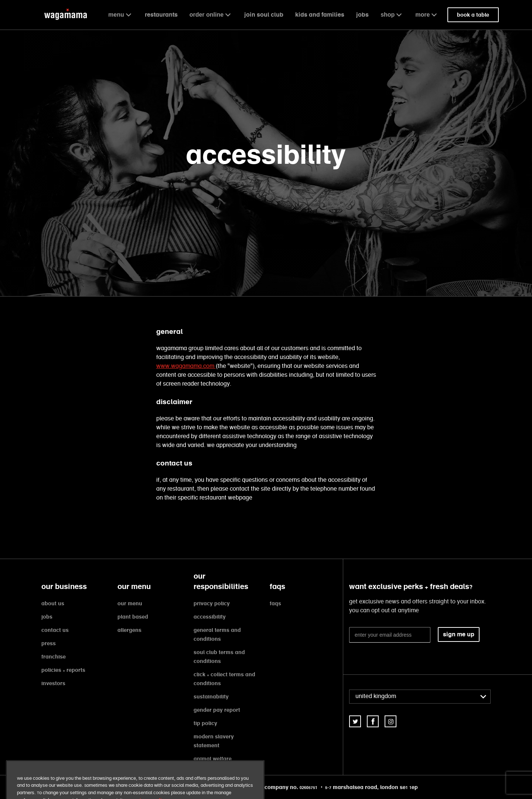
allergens (129, 630)
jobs (362, 15)
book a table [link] (473, 15)
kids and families (320, 15)
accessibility (210, 617)
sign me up (459, 634)
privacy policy (212, 603)
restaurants (161, 15)
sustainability (211, 697)
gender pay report (217, 710)
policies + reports (63, 670)
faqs (275, 603)
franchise (54, 657)
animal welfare (213, 759)
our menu (130, 603)
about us (53, 603)
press (49, 643)
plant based (133, 617)
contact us (55, 630)
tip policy (205, 723)
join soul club (264, 15)
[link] (355, 721)
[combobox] (420, 697)
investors (53, 683)
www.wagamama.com (186, 366)
